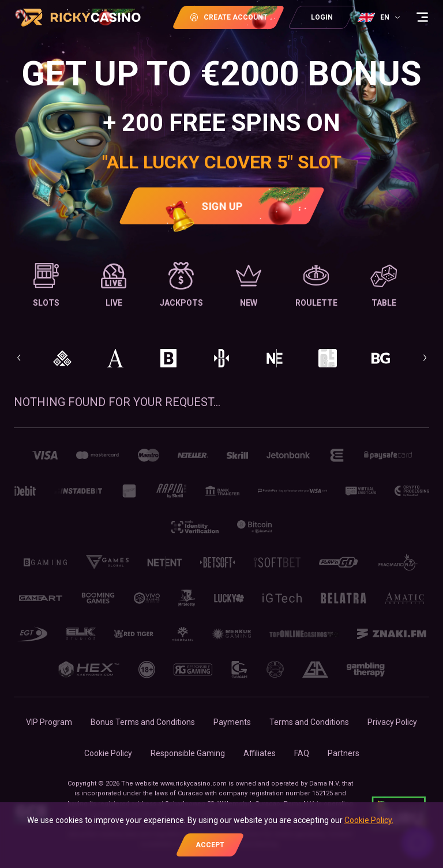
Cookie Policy (108, 753)
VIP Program (49, 722)
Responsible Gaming (188, 753)
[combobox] (380, 17)
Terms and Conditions (309, 722)
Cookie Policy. (369, 820)
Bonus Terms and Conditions (143, 722)
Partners (343, 753)
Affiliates (260, 753)
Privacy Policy (392, 722)
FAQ (302, 753)
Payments (232, 722)
